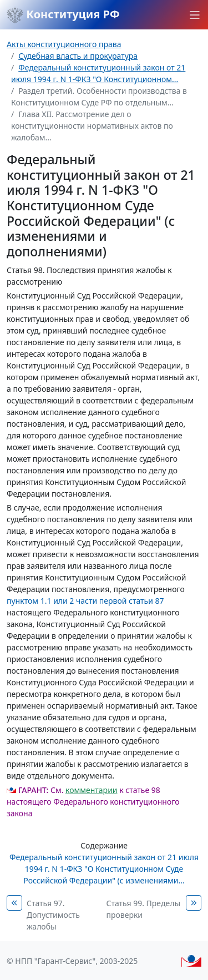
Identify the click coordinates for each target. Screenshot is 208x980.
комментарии (91, 790)
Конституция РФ (63, 15)
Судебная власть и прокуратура (78, 56)
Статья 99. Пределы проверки (144, 909)
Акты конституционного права (64, 44)
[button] (195, 15)
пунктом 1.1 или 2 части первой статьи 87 (85, 601)
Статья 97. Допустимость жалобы (53, 915)
